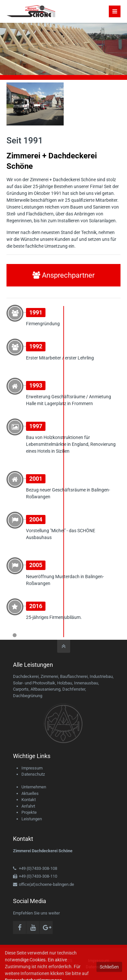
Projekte (29, 812)
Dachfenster (74, 689)
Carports (21, 689)
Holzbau (65, 683)
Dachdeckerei (26, 676)
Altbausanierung (45, 689)
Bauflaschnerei (74, 676)
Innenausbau (86, 683)
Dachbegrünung (28, 696)
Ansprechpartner (63, 275)
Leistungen (32, 819)
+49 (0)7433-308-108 (38, 868)
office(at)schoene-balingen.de (46, 884)
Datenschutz (33, 774)
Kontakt (29, 800)
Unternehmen (34, 787)
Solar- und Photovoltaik (34, 683)
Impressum (32, 768)
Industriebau (101, 676)
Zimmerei (49, 676)
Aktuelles (30, 793)
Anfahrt (28, 806)
